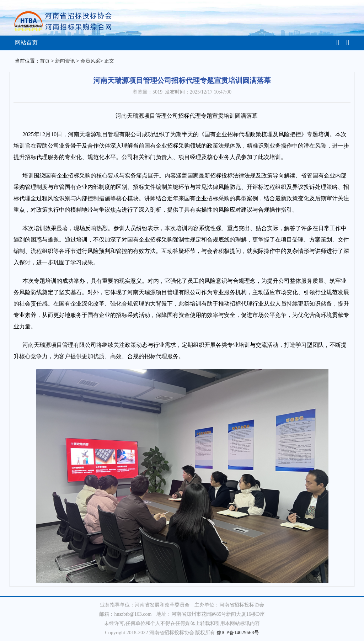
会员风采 (90, 61)
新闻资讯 (65, 61)
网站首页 (26, 43)
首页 (45, 61)
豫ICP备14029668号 (238, 633)
